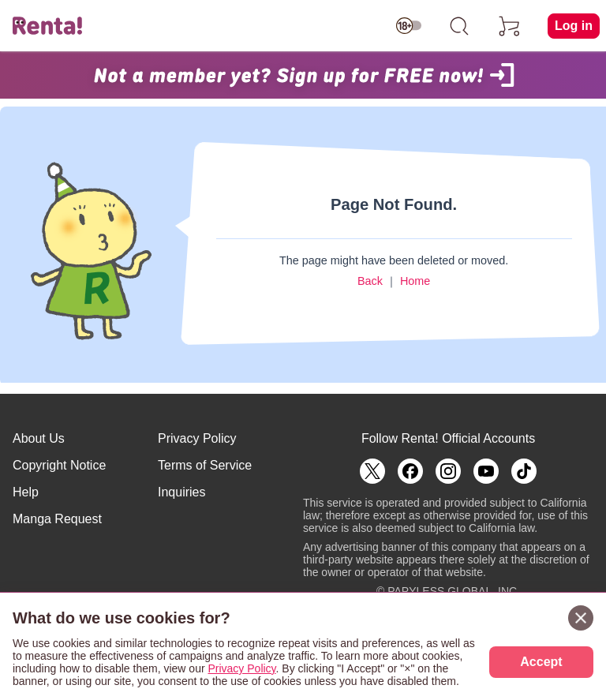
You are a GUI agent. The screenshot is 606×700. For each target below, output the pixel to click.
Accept (541, 662)
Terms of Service (205, 465)
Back (370, 281)
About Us (39, 438)
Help (26, 492)
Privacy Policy (197, 438)
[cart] (510, 26)
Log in (574, 26)
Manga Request (57, 519)
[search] (459, 26)
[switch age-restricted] (409, 26)
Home (415, 281)
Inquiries (181, 492)
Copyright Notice (59, 465)
